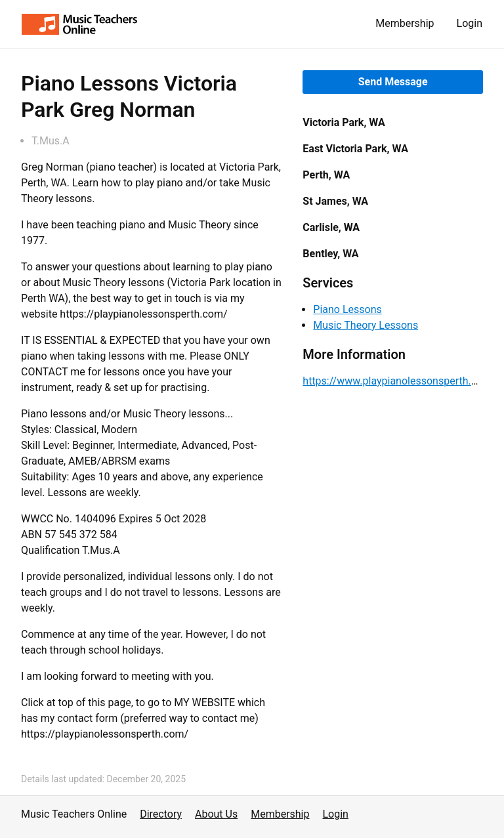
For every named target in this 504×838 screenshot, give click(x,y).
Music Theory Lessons (366, 325)
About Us (216, 814)
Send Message (393, 82)
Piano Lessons (347, 309)
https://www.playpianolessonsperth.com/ (399, 381)
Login (470, 23)
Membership (405, 23)
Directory (161, 814)
